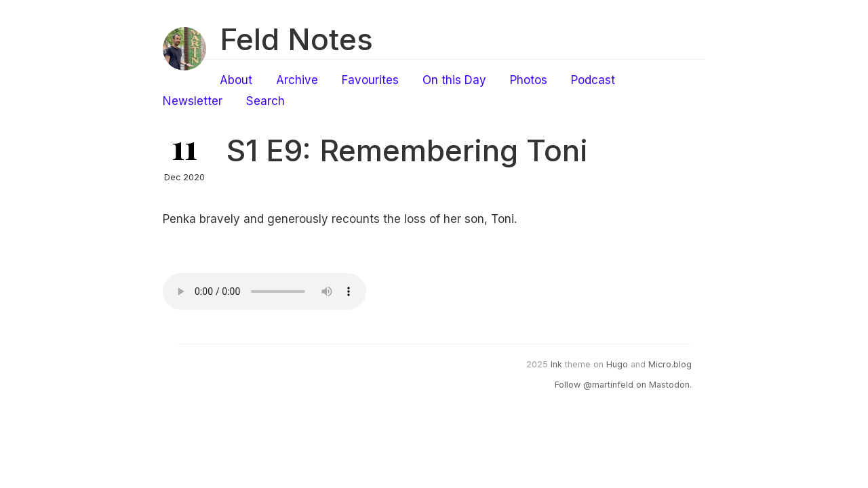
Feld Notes (296, 39)
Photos (529, 80)
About (236, 80)
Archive (297, 80)
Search (265, 101)
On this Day (454, 80)
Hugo (617, 364)
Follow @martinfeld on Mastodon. (623, 385)
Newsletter (193, 101)
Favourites (370, 80)
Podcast (593, 80)
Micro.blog (670, 364)
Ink (556, 364)
